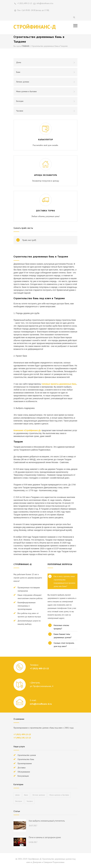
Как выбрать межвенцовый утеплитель (47, 821)
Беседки (46, 101)
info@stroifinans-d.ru (41, 704)
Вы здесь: (17, 46)
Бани (46, 72)
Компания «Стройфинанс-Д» (27, 430)
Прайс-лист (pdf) (29, 240)
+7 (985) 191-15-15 (22, 738)
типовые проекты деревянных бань (59, 384)
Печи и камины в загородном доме (45, 837)
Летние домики (46, 82)
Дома (46, 62)
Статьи (17, 811)
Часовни (46, 111)
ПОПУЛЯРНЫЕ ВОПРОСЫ (60, 564)
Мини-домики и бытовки (46, 91)
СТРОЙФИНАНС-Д (35, 27)
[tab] (63, 581)
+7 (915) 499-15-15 (25, 3)
